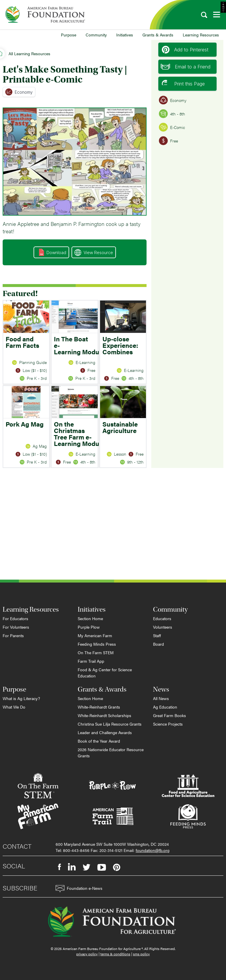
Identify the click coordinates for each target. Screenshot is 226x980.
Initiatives (125, 35)
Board (158, 644)
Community (96, 35)
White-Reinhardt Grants (99, 707)
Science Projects (168, 724)
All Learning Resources (29, 53)
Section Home (90, 618)
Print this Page (183, 84)
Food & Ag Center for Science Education (105, 673)
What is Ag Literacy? (21, 698)
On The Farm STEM (96, 652)
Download (53, 252)
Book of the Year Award (99, 741)
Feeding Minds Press (97, 644)
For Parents (13, 635)
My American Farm (95, 635)
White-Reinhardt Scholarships (104, 715)
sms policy (141, 954)
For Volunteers (16, 627)
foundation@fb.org (153, 850)
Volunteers (163, 627)
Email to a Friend (186, 67)
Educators (162, 618)
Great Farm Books (169, 715)
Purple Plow (89, 627)
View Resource (94, 252)
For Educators (15, 618)
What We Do (14, 707)
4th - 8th (172, 114)
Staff (157, 635)
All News (161, 698)
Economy (19, 92)
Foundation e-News (79, 889)
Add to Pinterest (185, 50)
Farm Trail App (91, 661)
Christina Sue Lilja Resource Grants (110, 724)
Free (168, 141)
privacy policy (87, 954)
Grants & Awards (158, 35)
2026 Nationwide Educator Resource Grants (111, 752)
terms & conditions (115, 954)
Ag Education (165, 707)
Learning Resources (201, 35)
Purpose (69, 35)
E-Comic (172, 127)
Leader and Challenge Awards (105, 732)
